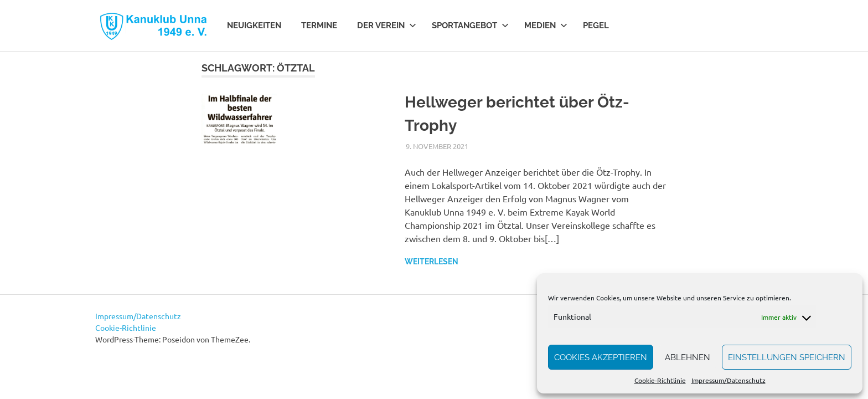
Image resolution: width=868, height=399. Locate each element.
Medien (546, 25)
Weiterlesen (432, 262)
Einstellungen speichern (787, 357)
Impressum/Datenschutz (728, 380)
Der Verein (387, 25)
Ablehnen (688, 357)
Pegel (596, 25)
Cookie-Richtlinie (660, 380)
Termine (319, 25)
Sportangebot (470, 25)
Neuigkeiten (254, 25)
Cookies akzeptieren (601, 357)
